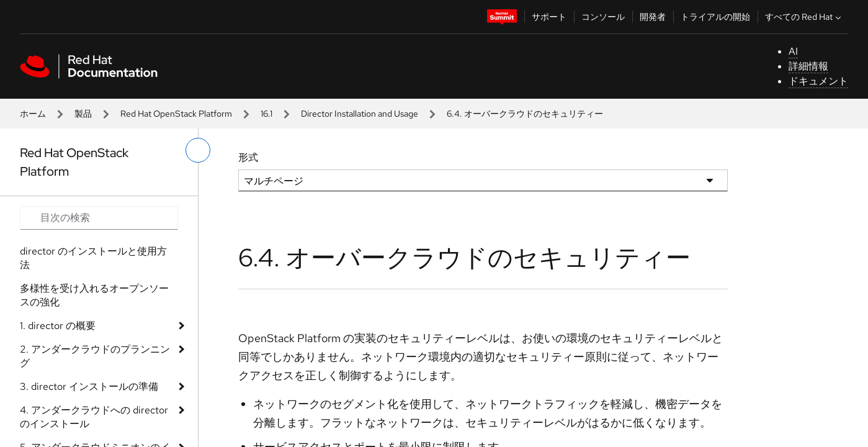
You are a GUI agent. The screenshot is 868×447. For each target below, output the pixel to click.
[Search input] (99, 218)
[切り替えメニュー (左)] (198, 150)
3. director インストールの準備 (89, 386)
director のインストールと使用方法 (93, 258)
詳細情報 (808, 66)
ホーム (33, 114)
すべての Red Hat (804, 17)
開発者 (653, 17)
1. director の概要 (58, 326)
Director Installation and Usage (360, 114)
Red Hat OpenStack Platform (176, 114)
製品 (83, 114)
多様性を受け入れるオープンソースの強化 (94, 295)
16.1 (266, 114)
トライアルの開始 (715, 17)
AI (793, 51)
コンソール (603, 17)
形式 (248, 157)
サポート (549, 17)
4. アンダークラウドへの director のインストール (94, 417)
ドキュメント (818, 81)
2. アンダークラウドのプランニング (95, 356)
